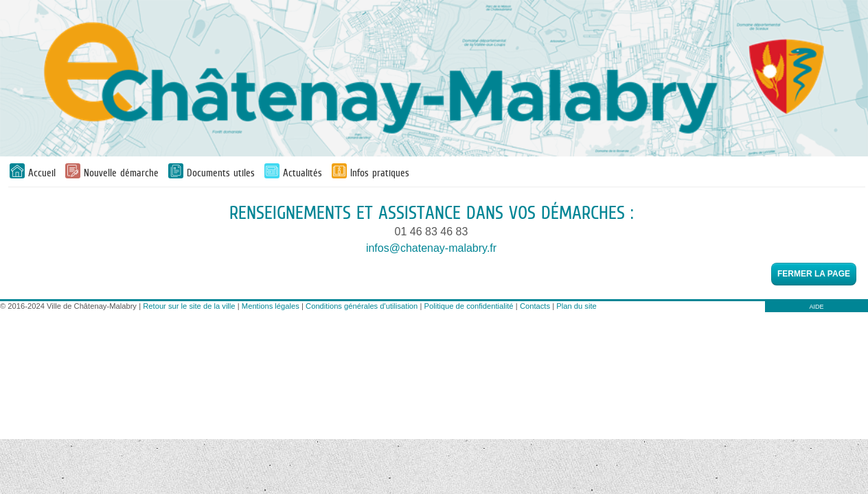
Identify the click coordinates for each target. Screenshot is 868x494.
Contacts (535, 306)
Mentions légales (271, 306)
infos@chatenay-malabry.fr (431, 248)
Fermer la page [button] (814, 274)
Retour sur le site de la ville (189, 306)
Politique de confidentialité (469, 306)
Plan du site (576, 306)
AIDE (816, 307)
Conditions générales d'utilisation (362, 306)
